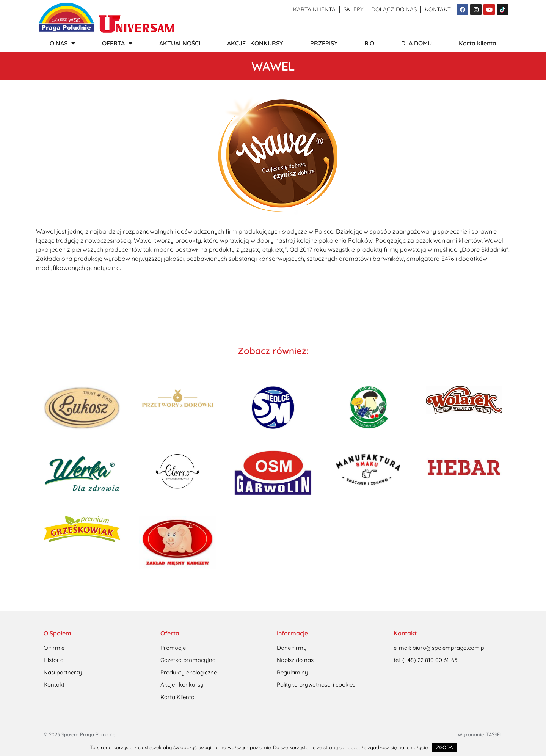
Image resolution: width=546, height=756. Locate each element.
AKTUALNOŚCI (180, 43)
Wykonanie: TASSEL (480, 734)
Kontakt (438, 9)
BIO (369, 43)
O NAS (62, 43)
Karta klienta (314, 9)
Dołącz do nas (394, 9)
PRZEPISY (324, 43)
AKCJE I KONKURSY (255, 43)
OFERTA (117, 43)
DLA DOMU (417, 43)
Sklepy (353, 9)
